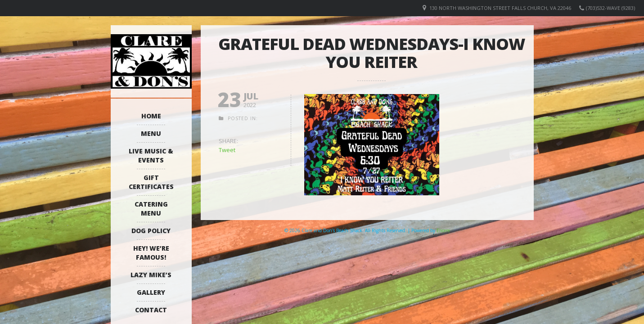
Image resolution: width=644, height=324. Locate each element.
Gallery (151, 292)
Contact (151, 310)
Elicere (443, 230)
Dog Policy (151, 231)
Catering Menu (151, 209)
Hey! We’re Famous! (151, 253)
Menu (151, 133)
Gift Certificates (151, 182)
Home (151, 116)
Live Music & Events (151, 155)
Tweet (227, 150)
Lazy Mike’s (151, 275)
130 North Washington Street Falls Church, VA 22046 (500, 8)
